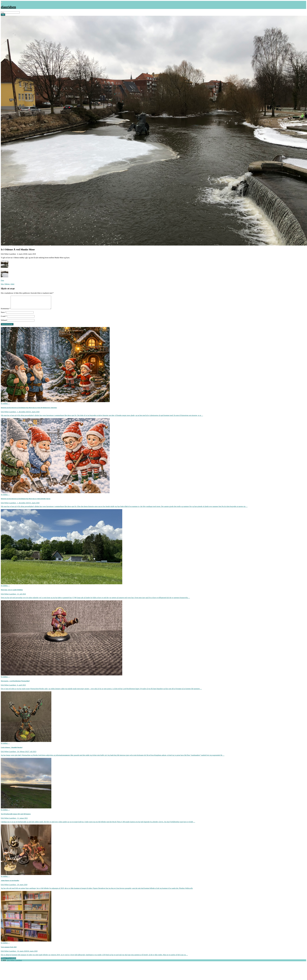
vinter (12, 284)
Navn (3, 315)
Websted (4, 323)
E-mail (4, 319)
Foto (2, 280)
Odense (7, 284)
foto (2, 284)
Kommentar (6, 311)
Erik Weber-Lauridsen (14, 963)
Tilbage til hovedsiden (8, 961)
